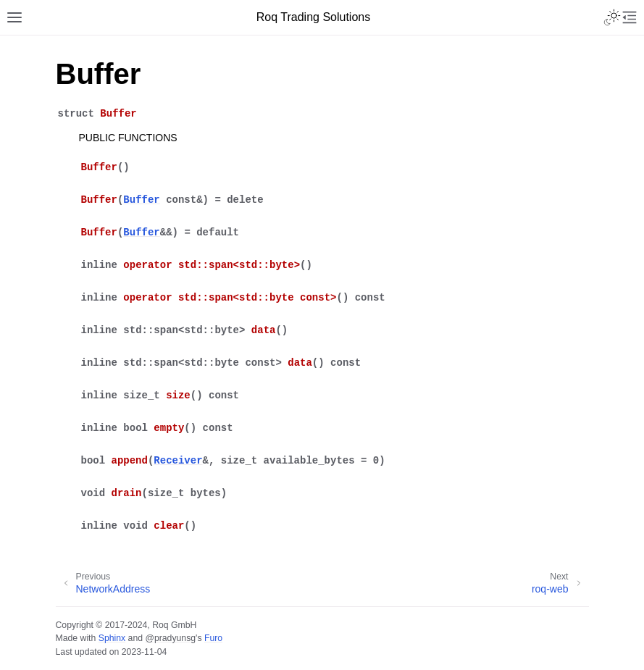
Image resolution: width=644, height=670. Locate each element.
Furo (213, 638)
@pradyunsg (170, 638)
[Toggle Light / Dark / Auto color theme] (612, 17)
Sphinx (112, 638)
